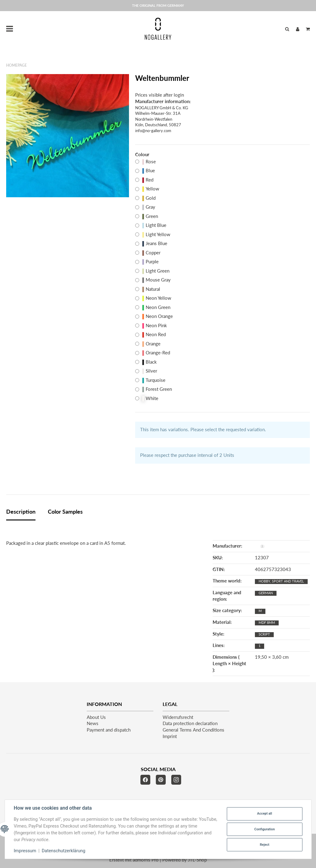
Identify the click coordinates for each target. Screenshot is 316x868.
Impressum (25, 851)
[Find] (287, 29)
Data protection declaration (190, 723)
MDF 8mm (267, 622)
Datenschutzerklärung (63, 851)
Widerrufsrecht (178, 717)
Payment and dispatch (109, 730)
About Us (96, 717)
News (93, 723)
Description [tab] (21, 511)
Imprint (170, 736)
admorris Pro (146, 860)
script (264, 634)
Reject (265, 845)
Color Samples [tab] (65, 511)
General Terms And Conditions (193, 730)
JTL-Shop (197, 860)
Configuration (264, 829)
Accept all (264, 814)
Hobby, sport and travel (281, 581)
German (266, 593)
